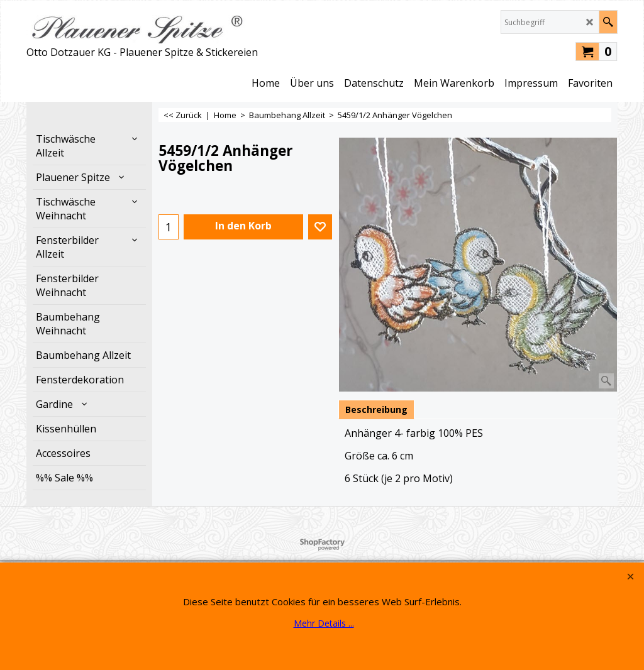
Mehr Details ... (324, 623)
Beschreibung (376, 409)
